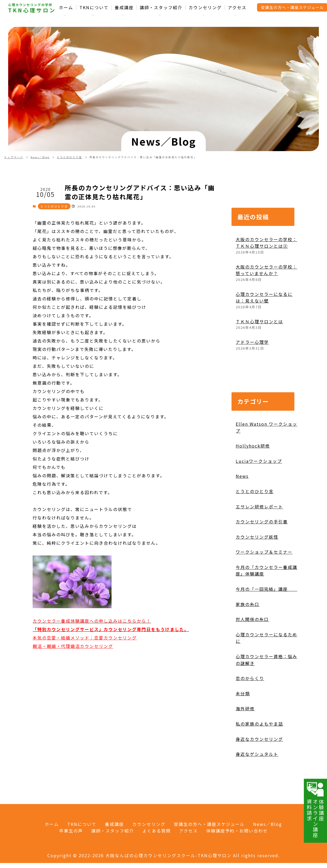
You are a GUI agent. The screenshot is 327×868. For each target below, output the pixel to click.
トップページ (14, 157)
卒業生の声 (71, 831)
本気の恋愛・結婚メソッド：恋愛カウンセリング (85, 661)
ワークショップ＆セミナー (264, 576)
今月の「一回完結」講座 (266, 613)
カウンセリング (205, 8)
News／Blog (40, 157)
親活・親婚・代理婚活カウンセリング (73, 669)
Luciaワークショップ (259, 484)
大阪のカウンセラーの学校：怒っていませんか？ (266, 294)
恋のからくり (250, 702)
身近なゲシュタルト (257, 778)
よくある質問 (157, 831)
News (242, 500)
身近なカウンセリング (259, 762)
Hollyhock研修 (253, 469)
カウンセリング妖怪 (257, 560)
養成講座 (124, 8)
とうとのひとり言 (69, 157)
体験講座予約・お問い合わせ (237, 831)
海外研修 (245, 732)
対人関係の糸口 (252, 643)
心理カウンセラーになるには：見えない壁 (264, 321)
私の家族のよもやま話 (259, 747)
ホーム (66, 8)
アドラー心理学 (252, 365)
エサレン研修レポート (259, 530)
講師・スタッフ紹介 (161, 8)
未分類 (243, 717)
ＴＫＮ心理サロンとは (259, 345)
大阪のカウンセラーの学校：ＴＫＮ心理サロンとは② (266, 266)
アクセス (237, 8)
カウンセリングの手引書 (262, 545)
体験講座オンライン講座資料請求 (315, 810)
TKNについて (94, 8)
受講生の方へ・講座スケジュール (209, 824)
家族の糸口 (248, 628)
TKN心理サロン (32, 10)
